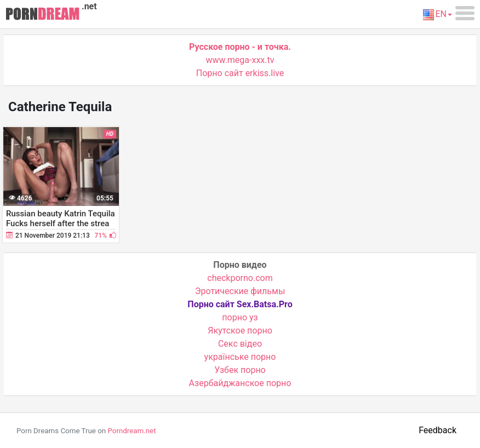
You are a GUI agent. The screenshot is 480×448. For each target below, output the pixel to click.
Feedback (438, 430)
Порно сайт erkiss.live (240, 73)
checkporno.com (240, 278)
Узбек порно (240, 370)
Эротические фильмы (240, 291)
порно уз (240, 317)
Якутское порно (240, 331)
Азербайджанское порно (240, 383)
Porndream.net (132, 431)
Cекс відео (240, 344)
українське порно (240, 357)
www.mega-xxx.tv (240, 60)
